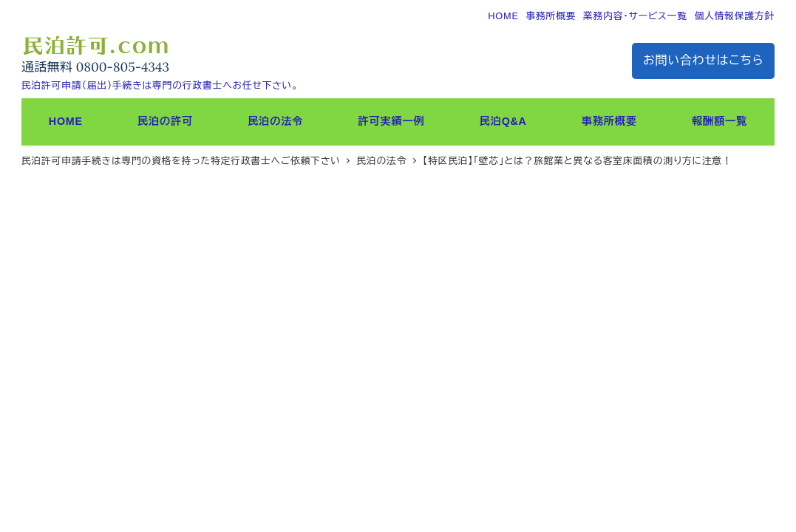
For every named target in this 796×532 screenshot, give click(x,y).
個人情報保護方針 (734, 16)
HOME (503, 16)
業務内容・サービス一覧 (635, 16)
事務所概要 (551, 16)
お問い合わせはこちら (703, 60)
